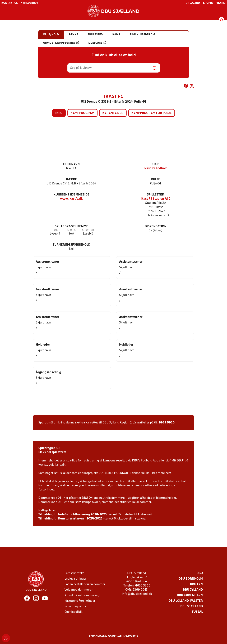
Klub (156, 164)
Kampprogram (82, 113)
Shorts (71, 230)
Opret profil (214, 3)
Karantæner (113, 113)
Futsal (197, 612)
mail (140, 423)
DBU (200, 573)
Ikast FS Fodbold (156, 168)
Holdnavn (71, 164)
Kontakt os (10, 3)
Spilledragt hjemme (71, 226)
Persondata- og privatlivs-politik (114, 637)
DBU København (190, 595)
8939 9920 (167, 423)
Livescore (97, 43)
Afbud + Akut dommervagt (82, 595)
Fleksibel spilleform (52, 452)
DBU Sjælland (192, 606)
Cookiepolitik (73, 612)
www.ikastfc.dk (71, 199)
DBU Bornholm (191, 579)
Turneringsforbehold (71, 245)
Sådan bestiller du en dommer (85, 584)
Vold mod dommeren (79, 590)
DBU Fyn (196, 584)
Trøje (55, 230)
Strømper (88, 230)
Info (59, 113)
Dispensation (156, 226)
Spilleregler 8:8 (49, 448)
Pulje (156, 180)
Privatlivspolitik (75, 606)
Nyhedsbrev (29, 3)
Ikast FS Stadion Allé (156, 199)
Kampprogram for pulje (152, 113)
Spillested (156, 195)
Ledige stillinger (75, 579)
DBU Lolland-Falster (186, 601)
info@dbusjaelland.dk (137, 594)
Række (71, 180)
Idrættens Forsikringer (80, 601)
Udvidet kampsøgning (61, 43)
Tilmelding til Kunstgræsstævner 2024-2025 (70, 519)
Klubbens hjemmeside (71, 195)
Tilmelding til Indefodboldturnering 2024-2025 (73, 515)
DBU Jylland (193, 590)
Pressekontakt (74, 573)
